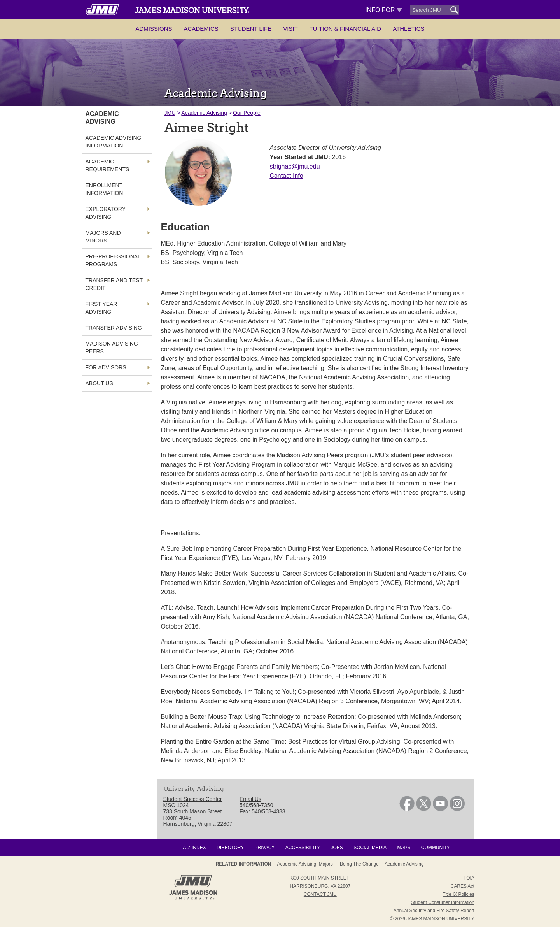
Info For (384, 10)
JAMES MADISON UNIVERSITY (440, 919)
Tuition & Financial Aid (345, 29)
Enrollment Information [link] (104, 189)
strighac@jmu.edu (295, 166)
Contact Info (286, 176)
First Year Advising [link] (101, 308)
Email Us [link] (250, 799)
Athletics (409, 29)
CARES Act (463, 886)
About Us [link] (99, 383)
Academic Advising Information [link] (114, 142)
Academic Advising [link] (102, 118)
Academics (201, 29)
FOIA (469, 878)
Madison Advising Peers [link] (112, 348)
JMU (170, 113)
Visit (290, 29)
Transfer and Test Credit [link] (114, 284)
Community (436, 848)
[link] (407, 809)
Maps (404, 848)
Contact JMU (320, 894)
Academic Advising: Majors (305, 864)
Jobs (337, 848)
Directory (230, 848)
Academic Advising (204, 113)
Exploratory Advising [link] (106, 213)
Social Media (370, 848)
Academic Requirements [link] (108, 165)
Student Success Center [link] (193, 799)
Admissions (154, 29)
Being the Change (359, 864)
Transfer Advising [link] (114, 328)
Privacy (265, 848)
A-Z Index (194, 848)
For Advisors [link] (106, 367)
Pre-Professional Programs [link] (113, 260)
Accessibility (303, 848)
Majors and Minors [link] (103, 237)
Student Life (251, 29)
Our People (247, 113)
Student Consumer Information (443, 902)
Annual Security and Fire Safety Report (434, 911)
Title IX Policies (458, 894)
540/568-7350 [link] (256, 805)
